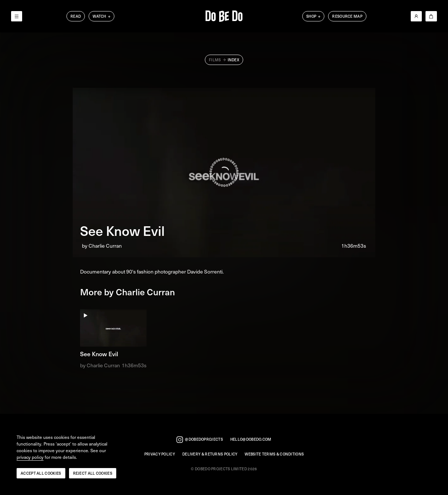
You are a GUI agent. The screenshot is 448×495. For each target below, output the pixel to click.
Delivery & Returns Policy (210, 454)
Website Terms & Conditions (274, 454)
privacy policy (30, 457)
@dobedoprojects (200, 440)
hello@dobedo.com (251, 439)
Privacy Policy (160, 454)
